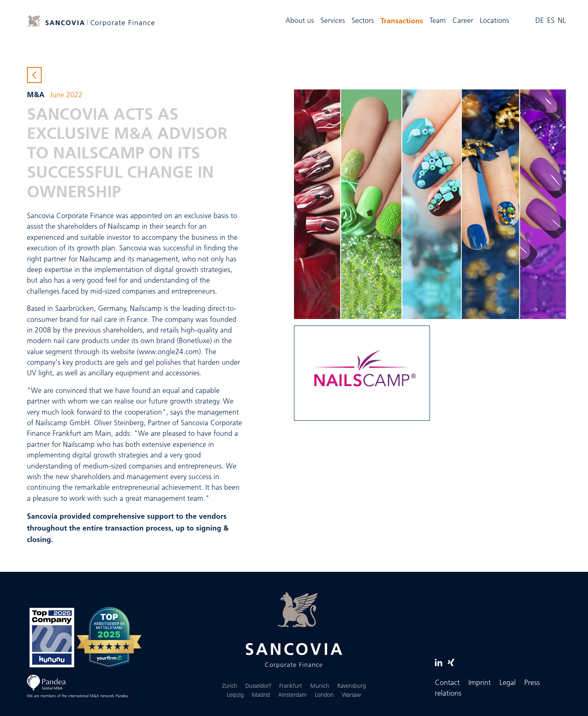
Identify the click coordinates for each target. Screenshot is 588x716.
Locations (494, 21)
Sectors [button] (363, 21)
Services (333, 21)
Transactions (403, 20)
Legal (508, 683)
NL (562, 21)
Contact (447, 683)
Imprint (480, 683)
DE (540, 21)
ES (551, 21)
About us (300, 21)
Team (438, 21)
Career (463, 21)
